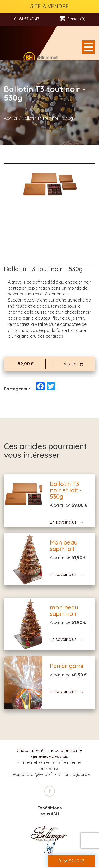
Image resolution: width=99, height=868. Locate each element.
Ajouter (73, 364)
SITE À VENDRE (49, 6)
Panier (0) (72, 19)
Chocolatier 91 (30, 750)
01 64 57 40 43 (27, 19)
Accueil (11, 118)
